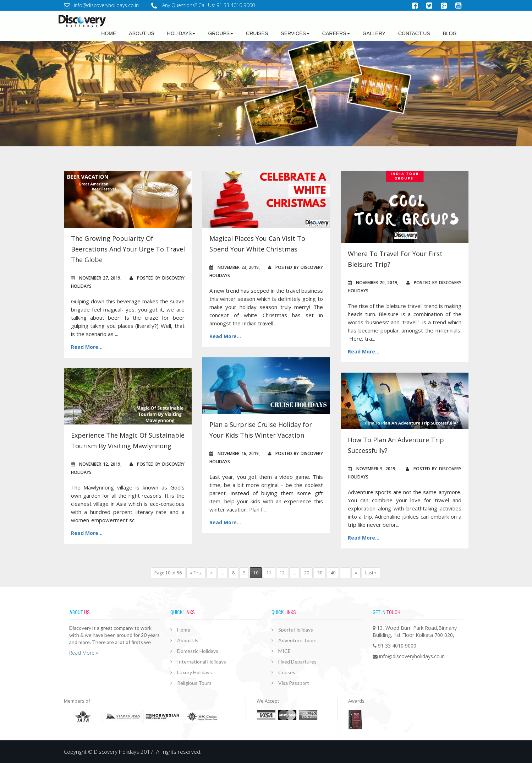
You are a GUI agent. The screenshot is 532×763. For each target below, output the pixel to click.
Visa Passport (294, 683)
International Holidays (202, 662)
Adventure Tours (297, 640)
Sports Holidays (296, 630)
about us (141, 33)
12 (282, 573)
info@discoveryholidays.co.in (101, 5)
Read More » (84, 653)
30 (320, 573)
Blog (450, 33)
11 (269, 573)
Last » (371, 573)
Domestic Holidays (198, 651)
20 (307, 573)
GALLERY (374, 33)
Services (295, 33)
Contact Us (414, 33)
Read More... (87, 347)
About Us (188, 640)
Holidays (181, 33)
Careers (336, 33)
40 (333, 573)
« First (196, 573)
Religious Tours (194, 683)
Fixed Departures (297, 662)
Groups (221, 33)
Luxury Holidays (194, 672)
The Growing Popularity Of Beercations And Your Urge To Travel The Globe (128, 249)
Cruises (257, 33)
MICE (284, 651)
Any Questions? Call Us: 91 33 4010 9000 (203, 5)
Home (109, 33)
